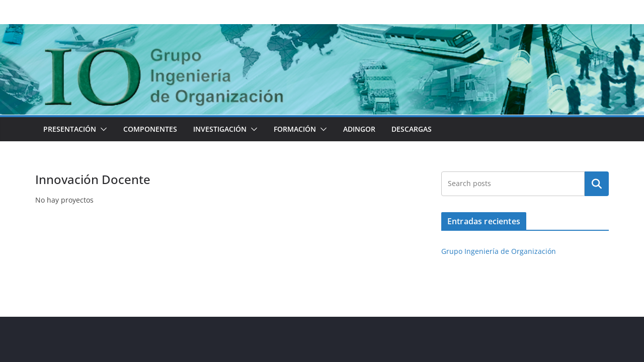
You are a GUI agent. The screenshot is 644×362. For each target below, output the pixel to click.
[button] (102, 129)
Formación (295, 129)
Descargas (412, 129)
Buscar (597, 184)
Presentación (70, 129)
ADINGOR (359, 129)
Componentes (150, 129)
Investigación (220, 129)
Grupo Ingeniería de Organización (499, 251)
